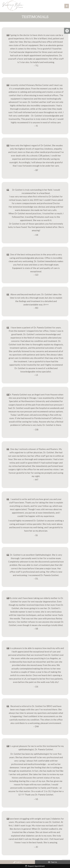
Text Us (53, 862)
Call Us (18, 862)
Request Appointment (35, 866)
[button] (67, 31)
